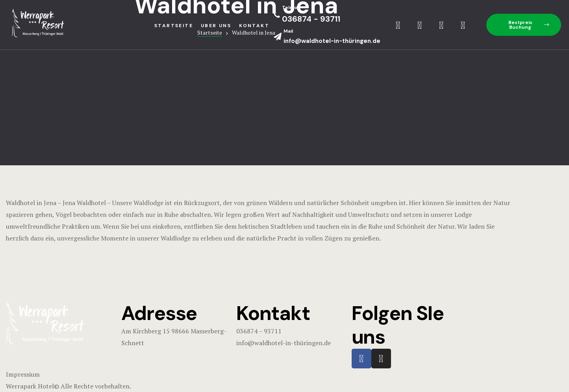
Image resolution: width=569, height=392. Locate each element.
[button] (524, 25)
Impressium (23, 374)
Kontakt (254, 26)
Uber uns (216, 26)
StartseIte (174, 26)
